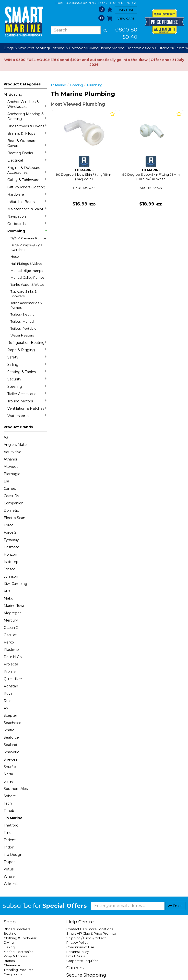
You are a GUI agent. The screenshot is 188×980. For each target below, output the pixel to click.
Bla (6, 481)
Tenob (9, 811)
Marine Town (15, 606)
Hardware (27, 194)
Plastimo (11, 650)
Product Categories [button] (22, 84)
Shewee (11, 759)
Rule (8, 701)
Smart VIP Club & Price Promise (91, 933)
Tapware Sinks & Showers (23, 294)
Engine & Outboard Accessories (27, 170)
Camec (10, 489)
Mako (8, 598)
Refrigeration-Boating (27, 342)
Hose (15, 256)
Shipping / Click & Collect (86, 938)
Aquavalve (12, 452)
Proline (10, 672)
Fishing (9, 947)
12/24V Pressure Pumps (28, 238)
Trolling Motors (27, 401)
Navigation (27, 216)
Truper (9, 862)
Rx (6, 708)
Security (27, 379)
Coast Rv (11, 496)
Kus (7, 591)
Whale (9, 877)
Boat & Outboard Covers (27, 143)
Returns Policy (78, 952)
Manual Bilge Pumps (27, 271)
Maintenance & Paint (27, 209)
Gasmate (12, 547)
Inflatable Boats (27, 202)
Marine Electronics (18, 952)
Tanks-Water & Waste (27, 285)
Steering (27, 386)
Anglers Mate (15, 445)
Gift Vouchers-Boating (26, 187)
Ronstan (11, 686)
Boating (77, 85)
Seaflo (9, 730)
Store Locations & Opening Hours (81, 3)
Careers (75, 968)
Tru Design (13, 855)
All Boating (13, 94)
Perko (9, 642)
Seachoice (12, 723)
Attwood (11, 467)
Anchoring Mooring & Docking (27, 116)
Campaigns (13, 974)
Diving (9, 942)
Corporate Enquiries (82, 961)
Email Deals (76, 956)
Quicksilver (13, 679)
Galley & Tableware (27, 180)
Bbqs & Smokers (19, 48)
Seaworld (12, 752)
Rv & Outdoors (15, 956)
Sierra (8, 774)
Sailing (27, 364)
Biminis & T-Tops (27, 133)
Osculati (11, 635)
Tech (8, 803)
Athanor (11, 459)
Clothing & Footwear (20, 938)
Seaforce (11, 737)
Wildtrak (11, 884)
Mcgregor (12, 613)
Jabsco (10, 569)
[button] (117, 3)
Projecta (11, 664)
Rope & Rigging (27, 350)
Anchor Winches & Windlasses (27, 104)
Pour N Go (13, 657)
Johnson (11, 576)
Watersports (27, 416)
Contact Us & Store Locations (90, 929)
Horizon (10, 554)
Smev (9, 781)
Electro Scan (14, 518)
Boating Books (27, 153)
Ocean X (11, 628)
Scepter (10, 715)
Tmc (7, 833)
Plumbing (27, 231)
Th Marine (13, 818)
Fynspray (11, 540)
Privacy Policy (77, 942)
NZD (131, 3)
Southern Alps (16, 789)
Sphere (10, 796)
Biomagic (12, 474)
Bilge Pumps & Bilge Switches (27, 247)
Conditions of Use (80, 947)
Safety (27, 357)
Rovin (9, 694)
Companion (14, 503)
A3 (6, 437)
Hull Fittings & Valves (26, 264)
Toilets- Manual (22, 321)
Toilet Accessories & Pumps (26, 305)
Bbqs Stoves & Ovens (27, 126)
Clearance (12, 965)
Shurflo (10, 767)
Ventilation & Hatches (27, 408)
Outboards (27, 224)
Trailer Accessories (27, 394)
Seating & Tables (27, 372)
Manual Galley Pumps (27, 277)
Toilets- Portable (23, 328)
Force (9, 525)
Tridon (9, 847)
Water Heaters (22, 335)
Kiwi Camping (15, 584)
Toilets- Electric (23, 314)
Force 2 (10, 532)
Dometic (11, 510)
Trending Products (18, 970)
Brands (9, 961)
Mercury (11, 620)
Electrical (27, 160)
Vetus (9, 869)
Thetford (11, 825)
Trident (10, 840)
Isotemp (11, 562)
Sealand (10, 745)
